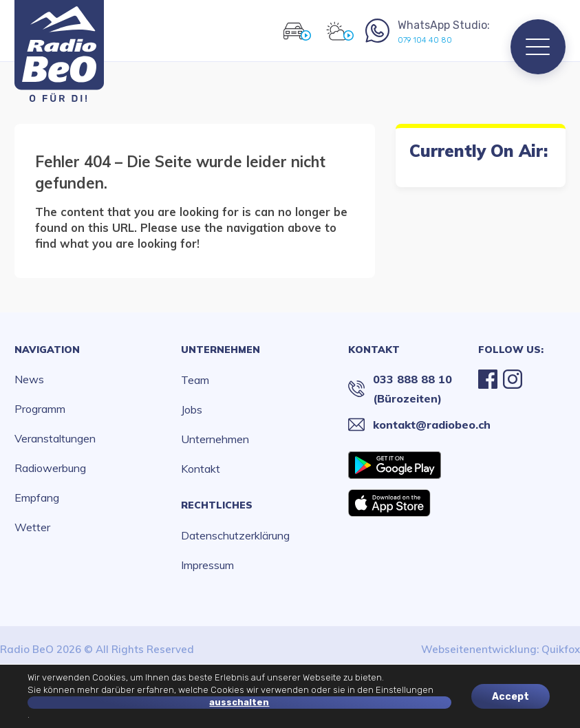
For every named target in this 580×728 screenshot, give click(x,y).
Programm (40, 409)
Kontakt (201, 469)
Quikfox (561, 649)
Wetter (32, 527)
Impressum (207, 565)
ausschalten (239, 702)
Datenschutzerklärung (235, 535)
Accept (511, 696)
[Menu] (538, 47)
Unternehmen (221, 350)
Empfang (37, 497)
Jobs (192, 409)
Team (195, 380)
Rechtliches (217, 505)
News (29, 379)
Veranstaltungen (55, 438)
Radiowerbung (50, 468)
